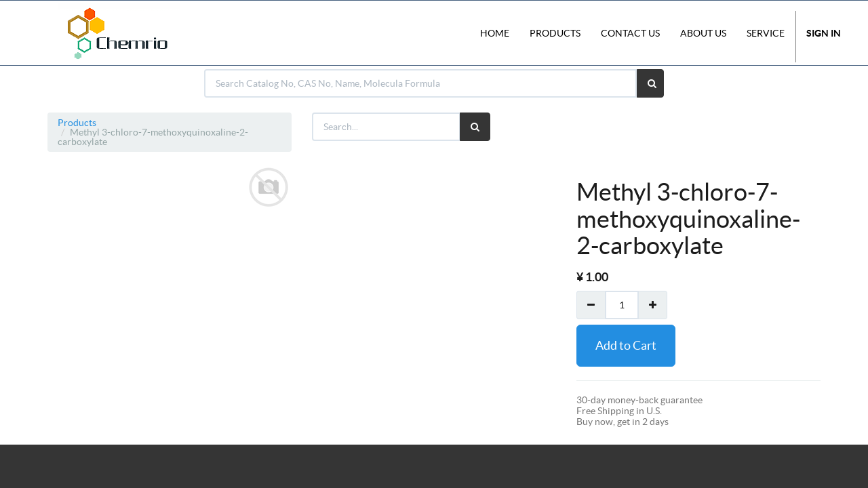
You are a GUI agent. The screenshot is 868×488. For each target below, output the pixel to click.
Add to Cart (626, 345)
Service (766, 33)
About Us (703, 33)
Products (77, 123)
